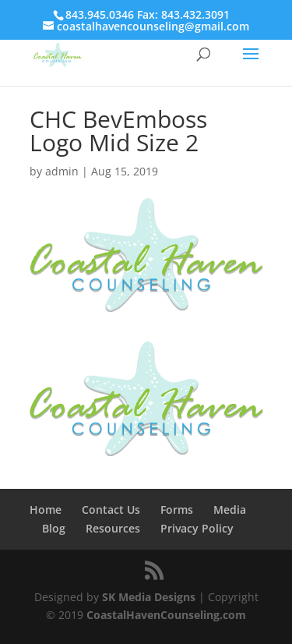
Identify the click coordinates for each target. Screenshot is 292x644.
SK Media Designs (149, 597)
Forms (177, 510)
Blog (54, 528)
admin (62, 171)
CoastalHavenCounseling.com (166, 615)
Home (46, 510)
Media (230, 510)
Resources (113, 528)
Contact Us (111, 510)
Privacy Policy (197, 528)
